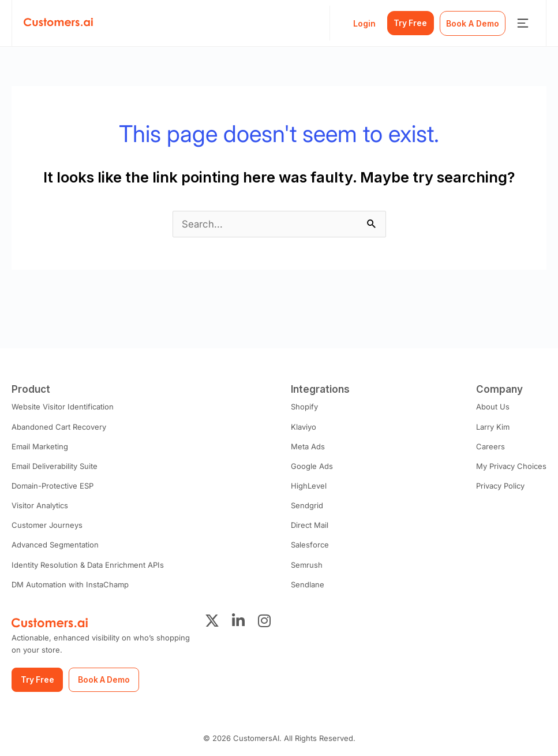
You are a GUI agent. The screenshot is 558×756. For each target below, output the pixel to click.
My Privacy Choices (511, 466)
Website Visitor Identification (62, 407)
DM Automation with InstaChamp (70, 584)
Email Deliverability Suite (55, 466)
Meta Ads (307, 446)
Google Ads (311, 466)
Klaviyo (303, 427)
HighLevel (308, 486)
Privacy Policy (500, 486)
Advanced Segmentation (55, 545)
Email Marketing (40, 446)
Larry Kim (493, 427)
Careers (490, 446)
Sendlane (307, 584)
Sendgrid (306, 505)
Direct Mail (309, 525)
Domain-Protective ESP (53, 486)
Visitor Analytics (40, 505)
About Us (493, 407)
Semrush (306, 564)
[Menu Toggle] (523, 23)
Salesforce (309, 545)
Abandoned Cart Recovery (59, 427)
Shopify (304, 407)
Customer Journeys (47, 525)
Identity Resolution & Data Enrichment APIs (87, 564)
